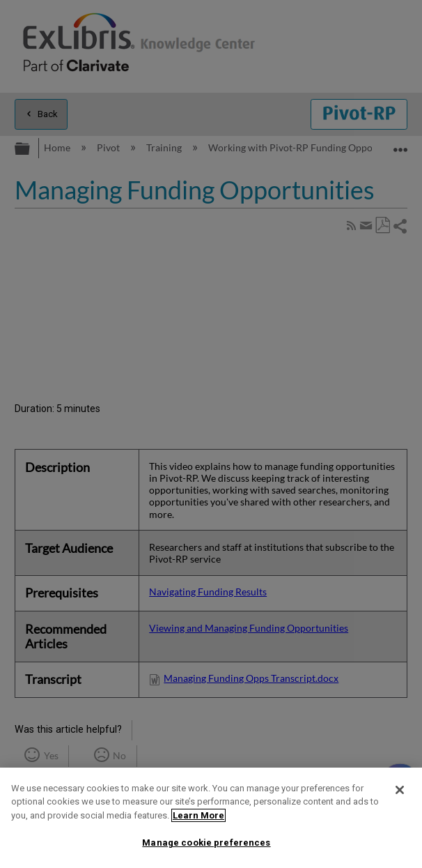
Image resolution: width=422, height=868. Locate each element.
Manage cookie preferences (206, 843)
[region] (211, 818)
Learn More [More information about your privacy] (198, 815)
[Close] (400, 790)
